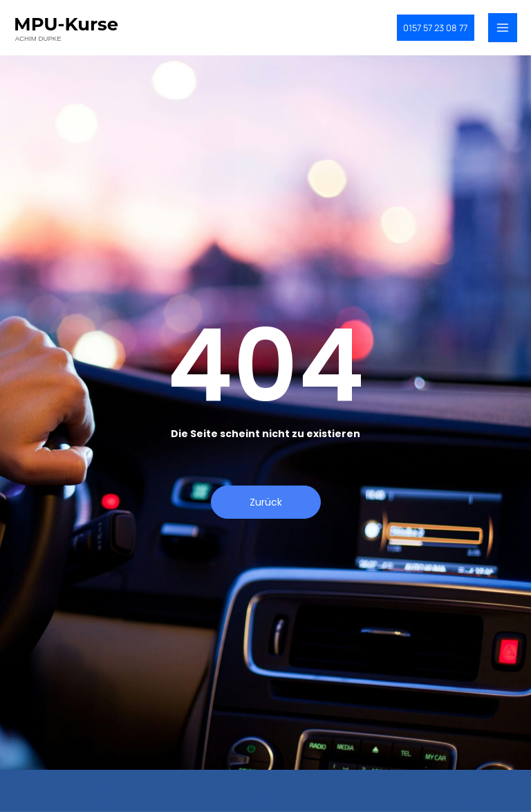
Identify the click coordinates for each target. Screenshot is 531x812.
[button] (427, 31)
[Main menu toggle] (503, 31)
